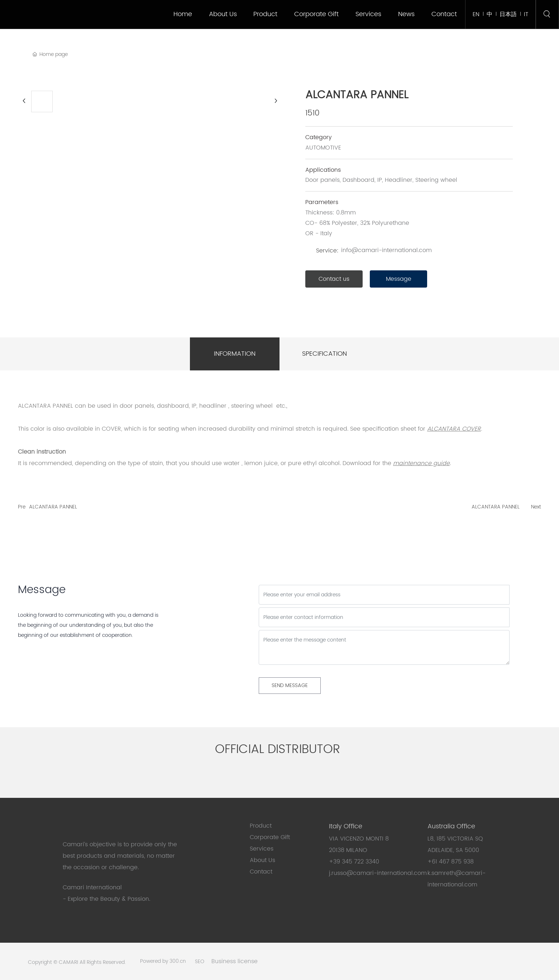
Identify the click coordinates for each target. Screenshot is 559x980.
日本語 (508, 14)
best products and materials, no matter (119, 856)
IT (526, 14)
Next (536, 507)
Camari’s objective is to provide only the (120, 844)
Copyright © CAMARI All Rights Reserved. (77, 962)
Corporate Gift (271, 837)
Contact (261, 872)
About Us (262, 860)
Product (261, 826)
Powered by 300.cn (163, 961)
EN (476, 14)
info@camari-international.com (386, 250)
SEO (200, 962)
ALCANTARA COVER (454, 429)
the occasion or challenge (100, 867)
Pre (22, 507)
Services (262, 849)
